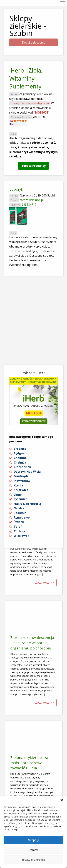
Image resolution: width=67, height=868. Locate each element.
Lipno (18, 495)
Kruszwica (21, 490)
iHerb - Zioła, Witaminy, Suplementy (26, 78)
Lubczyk (16, 189)
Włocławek (22, 536)
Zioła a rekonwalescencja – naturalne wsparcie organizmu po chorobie (32, 643)
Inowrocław (22, 481)
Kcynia (18, 485)
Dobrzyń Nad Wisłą (27, 472)
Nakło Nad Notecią (27, 504)
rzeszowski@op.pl (32, 200)
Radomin (20, 513)
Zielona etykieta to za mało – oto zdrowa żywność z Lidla (29, 763)
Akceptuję (33, 840)
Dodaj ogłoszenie (34, 42)
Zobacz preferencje (33, 860)
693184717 (29, 205)
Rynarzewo (22, 517)
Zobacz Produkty (33, 166)
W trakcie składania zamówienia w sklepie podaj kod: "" (32, 108)
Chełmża (20, 462)
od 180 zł (39, 117)
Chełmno (20, 458)
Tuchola (19, 531)
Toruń (18, 527)
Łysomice (20, 499)
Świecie (19, 522)
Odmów (33, 850)
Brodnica (20, 449)
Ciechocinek (22, 467)
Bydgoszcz (21, 453)
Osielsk (19, 508)
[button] (62, 800)
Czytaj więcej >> (44, 583)
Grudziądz (21, 476)
